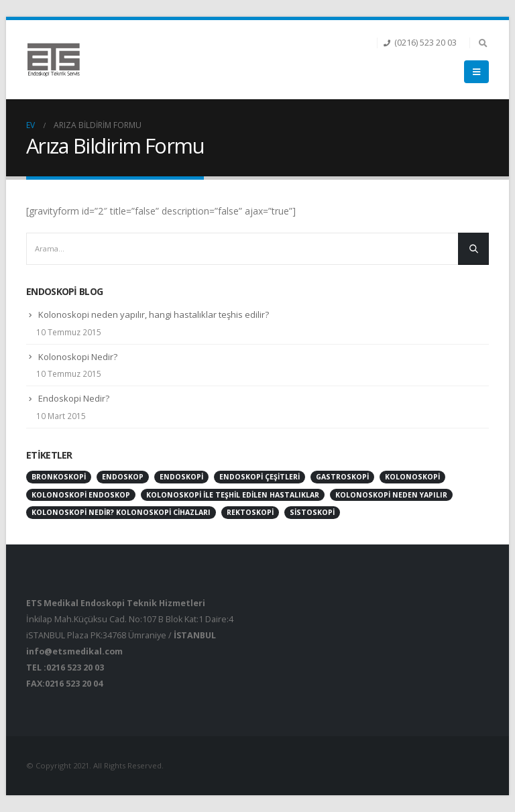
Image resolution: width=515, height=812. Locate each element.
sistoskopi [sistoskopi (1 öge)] (312, 512)
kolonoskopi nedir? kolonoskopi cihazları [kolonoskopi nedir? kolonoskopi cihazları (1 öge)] (121, 512)
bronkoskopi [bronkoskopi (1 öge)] (59, 477)
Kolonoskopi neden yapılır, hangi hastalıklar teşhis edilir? (154, 314)
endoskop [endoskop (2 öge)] (123, 477)
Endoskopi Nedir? (74, 398)
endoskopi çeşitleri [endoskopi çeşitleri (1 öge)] (260, 477)
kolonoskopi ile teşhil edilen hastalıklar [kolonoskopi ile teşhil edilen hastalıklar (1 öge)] (233, 495)
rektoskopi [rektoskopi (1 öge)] (250, 512)
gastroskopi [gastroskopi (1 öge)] (342, 477)
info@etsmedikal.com (74, 651)
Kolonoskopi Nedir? (78, 357)
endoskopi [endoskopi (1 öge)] (181, 477)
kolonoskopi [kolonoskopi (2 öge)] (412, 477)
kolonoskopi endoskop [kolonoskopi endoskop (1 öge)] (81, 495)
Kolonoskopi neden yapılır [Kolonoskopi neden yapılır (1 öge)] (391, 495)
